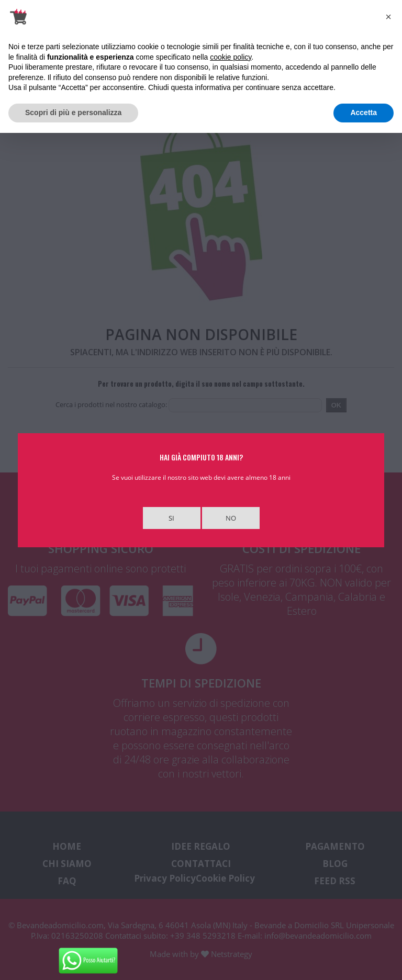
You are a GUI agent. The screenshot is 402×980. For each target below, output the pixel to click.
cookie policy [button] (231, 57)
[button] (388, 17)
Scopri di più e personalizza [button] (73, 112)
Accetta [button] (364, 112)
